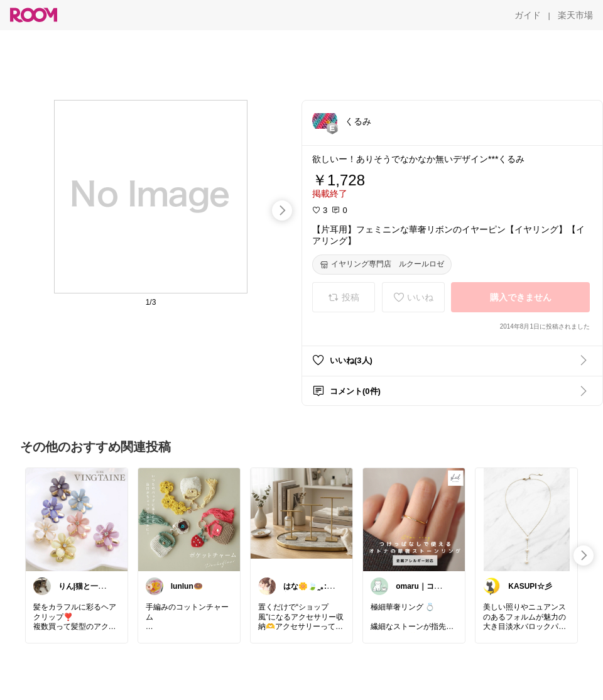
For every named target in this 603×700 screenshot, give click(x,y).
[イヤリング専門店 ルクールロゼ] (382, 265)
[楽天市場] (575, 15)
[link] (77, 519)
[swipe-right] (282, 211)
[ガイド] (528, 15)
